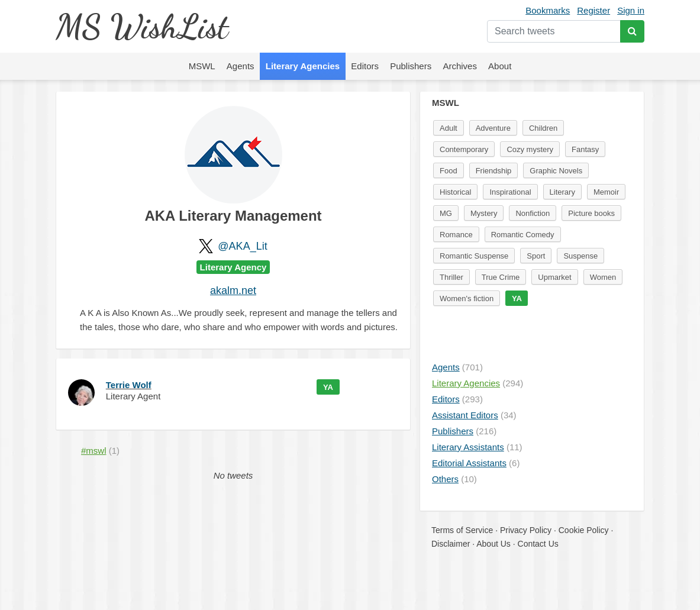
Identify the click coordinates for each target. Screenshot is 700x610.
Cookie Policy (584, 530)
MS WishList (142, 26)
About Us (493, 544)
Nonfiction (533, 213)
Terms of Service (462, 530)
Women (603, 277)
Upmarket (554, 277)
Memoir (606, 192)
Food (449, 171)
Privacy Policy (526, 530)
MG (446, 213)
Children (543, 128)
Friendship (494, 171)
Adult (449, 128)
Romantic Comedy (523, 235)
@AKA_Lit (242, 246)
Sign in (631, 10)
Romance (456, 235)
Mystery (484, 213)
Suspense (580, 256)
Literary (562, 192)
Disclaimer (451, 544)
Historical (455, 192)
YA (328, 387)
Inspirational (510, 192)
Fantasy (585, 149)
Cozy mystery (530, 149)
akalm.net (233, 291)
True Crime (501, 277)
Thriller (451, 277)
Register (593, 10)
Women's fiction (467, 298)
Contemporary (464, 149)
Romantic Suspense (474, 256)
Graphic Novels (556, 171)
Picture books (591, 213)
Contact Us (538, 544)
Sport (536, 256)
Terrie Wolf (129, 385)
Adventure (493, 128)
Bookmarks (548, 10)
